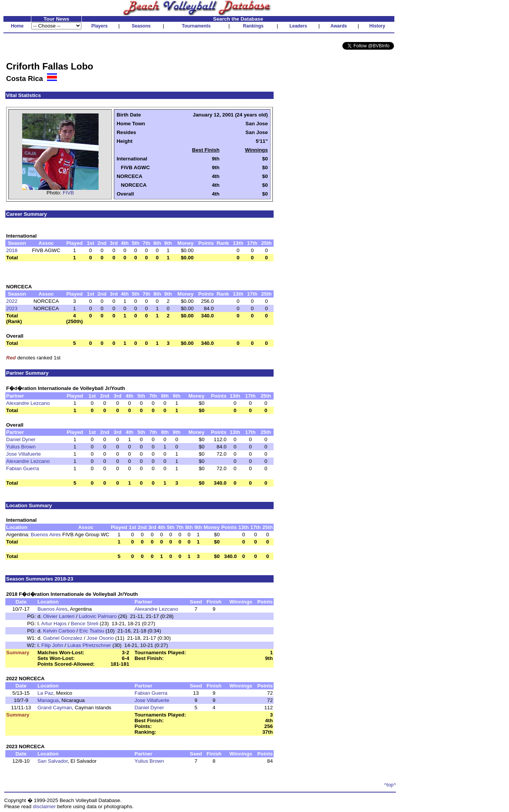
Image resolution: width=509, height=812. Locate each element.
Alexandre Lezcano (28, 403)
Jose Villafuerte (24, 454)
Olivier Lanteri (59, 616)
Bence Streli (84, 624)
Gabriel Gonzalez (63, 638)
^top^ (390, 785)
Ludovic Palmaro (98, 616)
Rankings (253, 26)
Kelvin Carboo (59, 631)
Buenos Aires (46, 535)
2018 (12, 250)
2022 (12, 301)
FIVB (68, 193)
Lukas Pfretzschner (89, 645)
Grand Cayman (55, 708)
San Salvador (53, 761)
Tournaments (196, 26)
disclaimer (44, 806)
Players (100, 26)
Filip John (52, 645)
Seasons (141, 26)
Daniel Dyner (21, 439)
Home (17, 26)
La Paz (45, 693)
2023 (12, 308)
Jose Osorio (100, 638)
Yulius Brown (21, 447)
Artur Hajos (54, 624)
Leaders (298, 26)
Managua (48, 700)
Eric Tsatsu (92, 631)
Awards (339, 26)
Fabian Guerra (23, 468)
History (377, 26)
